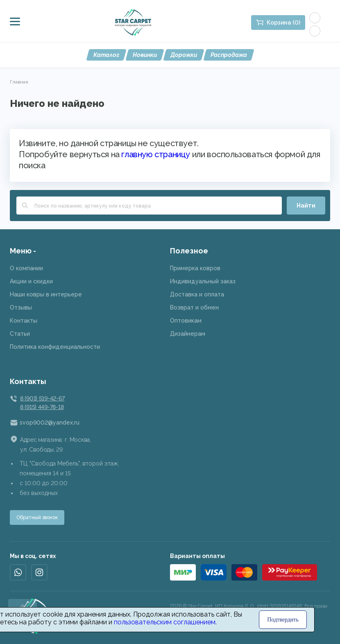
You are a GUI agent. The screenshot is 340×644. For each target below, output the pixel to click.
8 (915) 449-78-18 (42, 407)
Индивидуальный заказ (203, 281)
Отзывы (21, 307)
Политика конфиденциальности (55, 347)
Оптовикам (186, 321)
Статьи (20, 334)
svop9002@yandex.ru (50, 423)
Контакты (24, 321)
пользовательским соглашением (165, 622)
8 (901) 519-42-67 (42, 398)
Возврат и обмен (194, 307)
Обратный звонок (37, 517)
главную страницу (156, 154)
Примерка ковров (195, 268)
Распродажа (229, 55)
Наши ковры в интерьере (46, 294)
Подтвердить (283, 620)
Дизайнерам (188, 334)
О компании (26, 268)
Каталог (106, 55)
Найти (306, 206)
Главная (19, 82)
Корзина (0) (283, 23)
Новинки (145, 55)
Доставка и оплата (197, 294)
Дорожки (184, 55)
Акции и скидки (31, 281)
